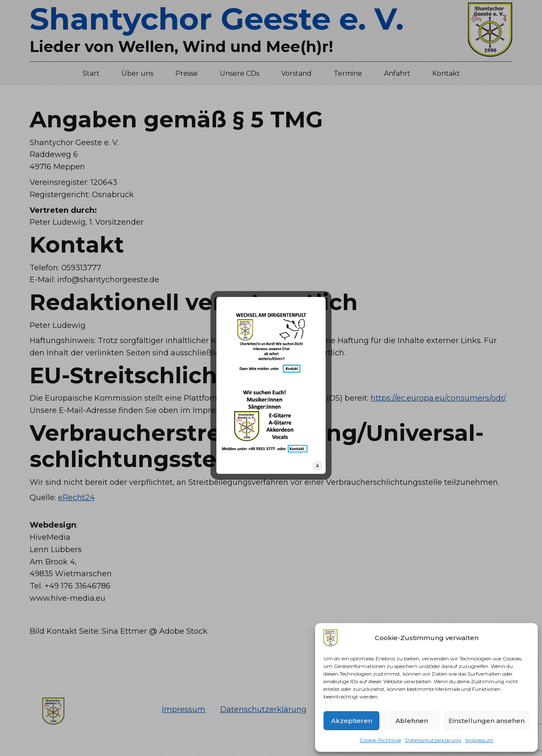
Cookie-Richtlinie (380, 740)
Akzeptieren (352, 721)
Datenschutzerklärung (433, 740)
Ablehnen (412, 721)
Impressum (479, 740)
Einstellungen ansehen (487, 721)
